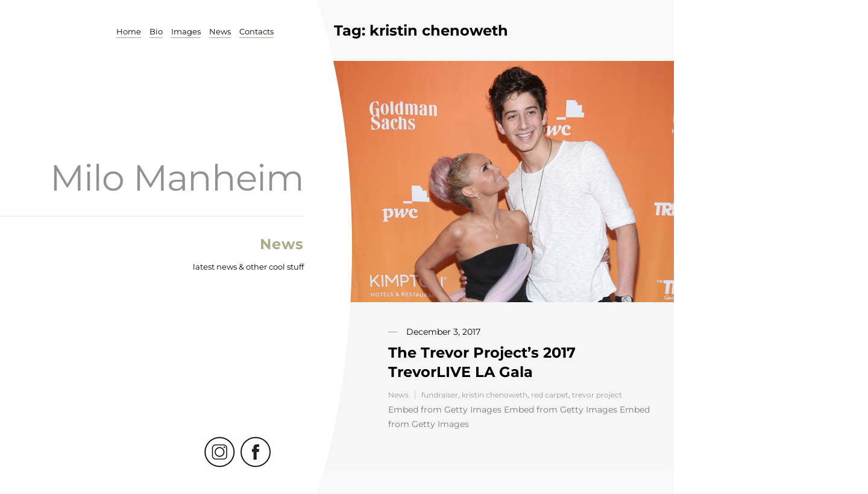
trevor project (597, 395)
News (220, 31)
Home (129, 31)
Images (186, 31)
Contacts (256, 31)
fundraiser (440, 395)
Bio (156, 31)
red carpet (550, 395)
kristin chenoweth (495, 395)
